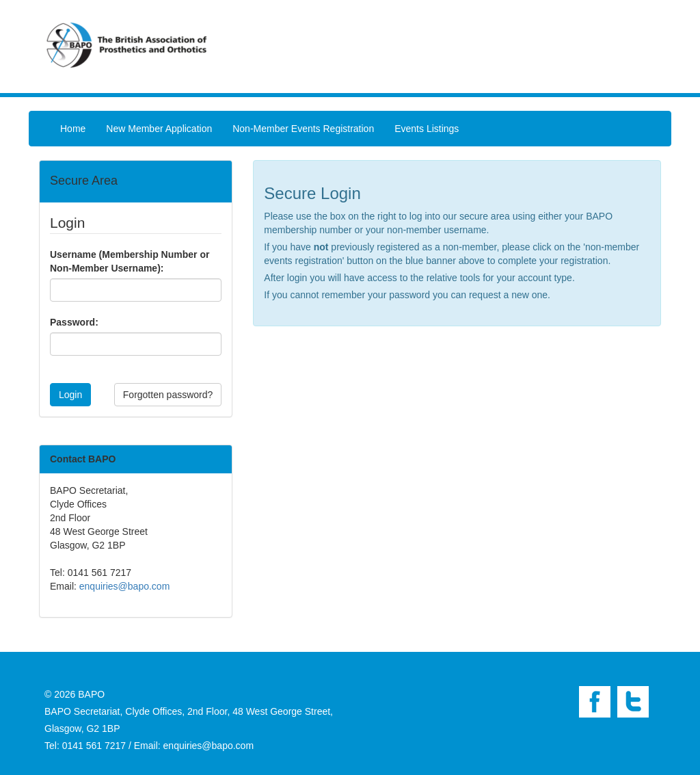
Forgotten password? (168, 395)
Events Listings (427, 129)
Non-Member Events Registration (303, 129)
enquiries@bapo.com (125, 586)
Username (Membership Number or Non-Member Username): (130, 261)
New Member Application (159, 129)
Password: (74, 322)
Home (73, 129)
